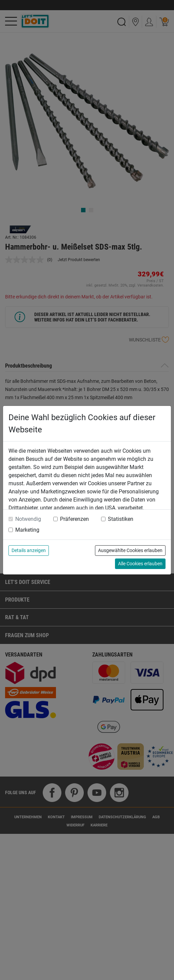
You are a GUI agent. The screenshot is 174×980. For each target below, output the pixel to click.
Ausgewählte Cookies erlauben (130, 550)
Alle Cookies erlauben (140, 564)
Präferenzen (74, 519)
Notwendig (28, 519)
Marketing (27, 530)
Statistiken (121, 519)
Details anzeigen (29, 550)
